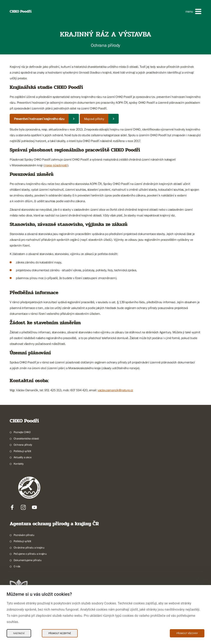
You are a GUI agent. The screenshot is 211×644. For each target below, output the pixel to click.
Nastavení (19, 633)
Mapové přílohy (94, 119)
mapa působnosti (56, 165)
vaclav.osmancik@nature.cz (115, 390)
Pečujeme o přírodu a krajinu (30, 554)
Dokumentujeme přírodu (28, 560)
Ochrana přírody (23, 445)
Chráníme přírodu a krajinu (29, 548)
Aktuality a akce (23, 457)
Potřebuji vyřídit (22, 451)
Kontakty (19, 464)
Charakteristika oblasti (26, 438)
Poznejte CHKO (22, 432)
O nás (17, 566)
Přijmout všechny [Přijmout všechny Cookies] (187, 633)
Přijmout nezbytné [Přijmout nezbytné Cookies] (60, 633)
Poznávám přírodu (24, 535)
